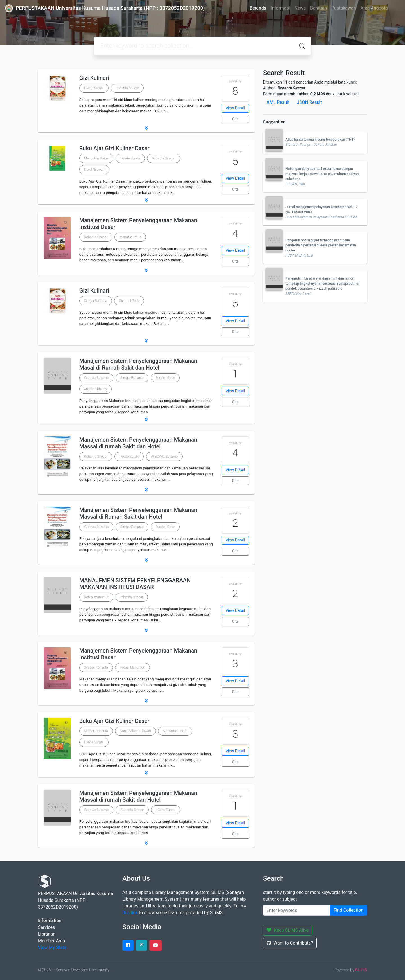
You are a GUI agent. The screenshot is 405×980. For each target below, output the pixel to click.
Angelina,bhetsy (96, 389)
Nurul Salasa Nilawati (135, 731)
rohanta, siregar (132, 597)
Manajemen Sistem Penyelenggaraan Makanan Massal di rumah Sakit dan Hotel (138, 443)
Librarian (47, 934)
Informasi (280, 8)
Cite (235, 119)
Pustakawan (344, 8)
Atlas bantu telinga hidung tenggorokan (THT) (320, 140)
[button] (146, 128)
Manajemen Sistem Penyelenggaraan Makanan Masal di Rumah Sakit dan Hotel (138, 364)
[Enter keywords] (297, 910)
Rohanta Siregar (127, 88)
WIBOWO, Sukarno (164, 457)
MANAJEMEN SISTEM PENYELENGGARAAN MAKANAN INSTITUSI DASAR (135, 584)
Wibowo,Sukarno (96, 378)
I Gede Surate (129, 457)
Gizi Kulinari (94, 78)
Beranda (258, 8)
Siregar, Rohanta (96, 667)
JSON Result (309, 102)
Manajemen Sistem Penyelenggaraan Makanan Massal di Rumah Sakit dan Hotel (138, 513)
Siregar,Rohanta (96, 301)
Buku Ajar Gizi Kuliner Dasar (114, 148)
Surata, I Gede (129, 301)
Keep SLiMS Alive (288, 930)
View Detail (235, 108)
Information (50, 921)
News (300, 8)
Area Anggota (374, 8)
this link (130, 913)
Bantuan (319, 8)
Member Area (51, 941)
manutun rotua (130, 237)
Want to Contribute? (290, 943)
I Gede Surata (94, 88)
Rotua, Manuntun (132, 667)
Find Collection (348, 910)
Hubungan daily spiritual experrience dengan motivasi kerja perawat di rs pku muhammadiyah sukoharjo (322, 174)
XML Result (278, 102)
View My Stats (52, 948)
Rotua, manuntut (96, 597)
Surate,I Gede (165, 378)
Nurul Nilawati (94, 170)
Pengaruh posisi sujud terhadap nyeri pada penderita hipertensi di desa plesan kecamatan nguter (321, 245)
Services (46, 927)
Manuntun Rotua (96, 158)
